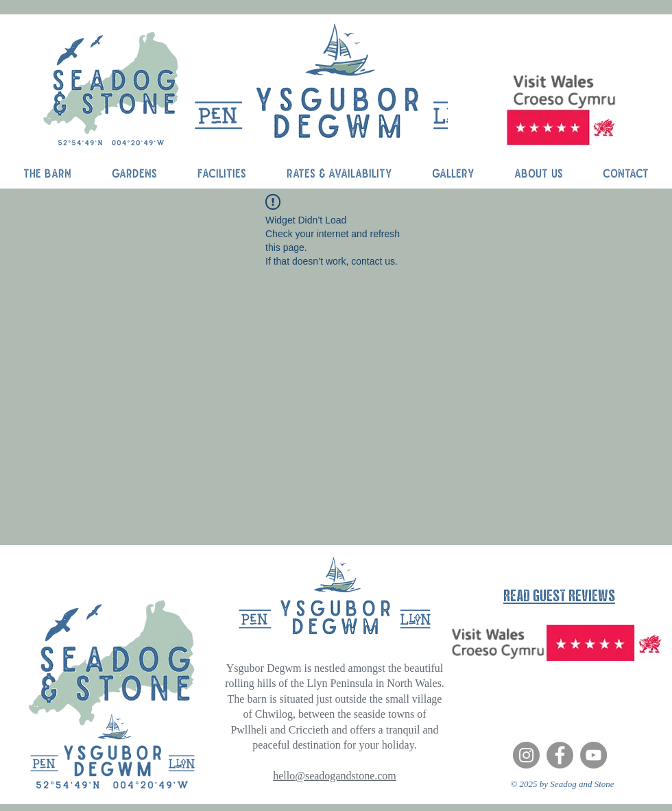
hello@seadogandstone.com (335, 776)
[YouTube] (593, 755)
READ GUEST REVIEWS (559, 595)
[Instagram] (526, 755)
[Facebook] (560, 755)
